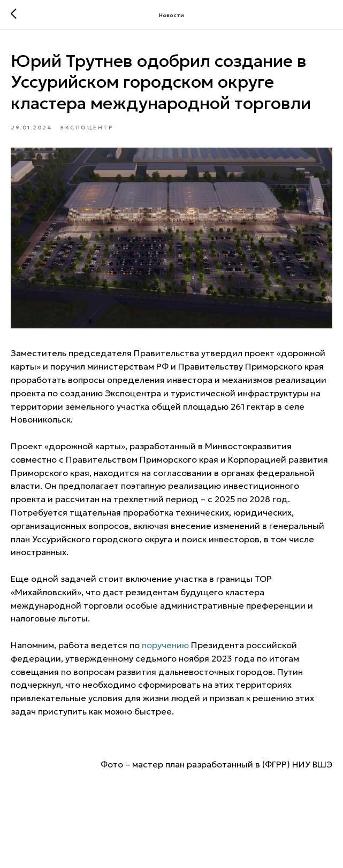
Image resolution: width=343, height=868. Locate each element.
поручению (165, 645)
